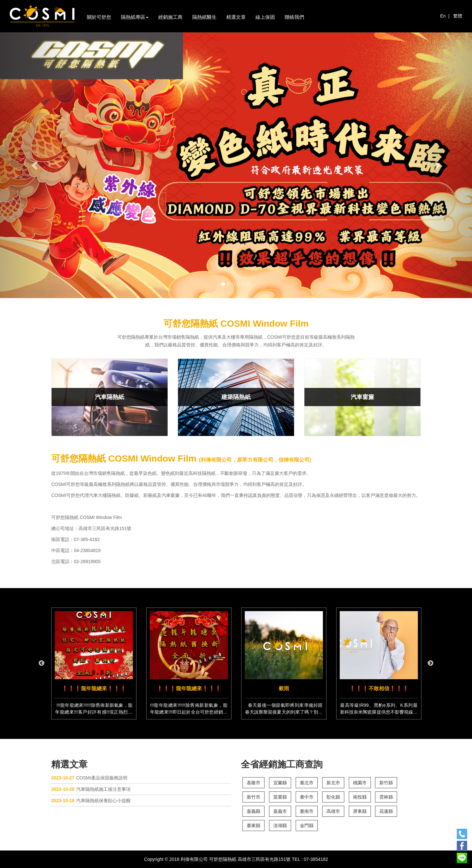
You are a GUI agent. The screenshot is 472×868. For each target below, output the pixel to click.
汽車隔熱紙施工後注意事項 (91, 789)
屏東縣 (360, 811)
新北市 (333, 783)
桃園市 (360, 783)
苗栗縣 (280, 797)
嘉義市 (280, 811)
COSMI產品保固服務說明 (89, 778)
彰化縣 (333, 797)
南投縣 (360, 797)
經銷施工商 (170, 17)
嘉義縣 (254, 811)
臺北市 (307, 783)
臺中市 (307, 797)
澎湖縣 (280, 826)
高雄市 (333, 811)
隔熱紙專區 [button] (135, 17)
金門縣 (307, 826)
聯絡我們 (294, 17)
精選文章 (236, 17)
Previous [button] (41, 663)
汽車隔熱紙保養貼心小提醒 (91, 801)
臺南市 (307, 811)
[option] (94, 663)
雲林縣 (386, 797)
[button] (35, 165)
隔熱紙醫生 (204, 17)
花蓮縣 (386, 811)
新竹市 (254, 797)
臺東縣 (254, 826)
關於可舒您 (99, 17)
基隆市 (254, 783)
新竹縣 (386, 783)
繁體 (458, 16)
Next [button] (431, 663)
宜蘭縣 (280, 783)
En (443, 16)
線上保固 (265, 17)
